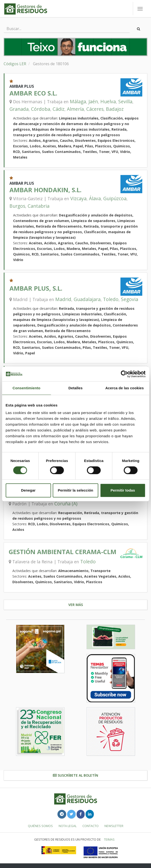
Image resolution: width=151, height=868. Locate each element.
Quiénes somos (40, 826)
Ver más (76, 605)
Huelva (108, 101)
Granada (19, 109)
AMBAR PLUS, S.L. (36, 288)
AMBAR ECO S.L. (33, 93)
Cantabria (39, 206)
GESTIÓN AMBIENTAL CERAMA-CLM (63, 552)
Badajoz (115, 109)
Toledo (111, 299)
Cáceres (95, 109)
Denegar (28, 490)
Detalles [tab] (75, 388)
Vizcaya (78, 198)
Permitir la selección (76, 490)
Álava (95, 198)
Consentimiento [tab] (27, 388)
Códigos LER (15, 64)
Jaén (93, 101)
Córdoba (41, 109)
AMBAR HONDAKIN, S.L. (45, 190)
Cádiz (59, 109)
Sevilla (125, 101)
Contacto (91, 826)
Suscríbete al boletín (75, 775)
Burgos (17, 206)
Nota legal (68, 826)
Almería (75, 109)
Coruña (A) (66, 504)
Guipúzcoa (115, 198)
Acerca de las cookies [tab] (124, 388)
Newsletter (114, 826)
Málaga (78, 101)
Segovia (130, 299)
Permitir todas (123, 490)
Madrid (63, 299)
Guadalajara (87, 299)
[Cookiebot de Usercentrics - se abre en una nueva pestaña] (124, 374)
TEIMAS (109, 839)
